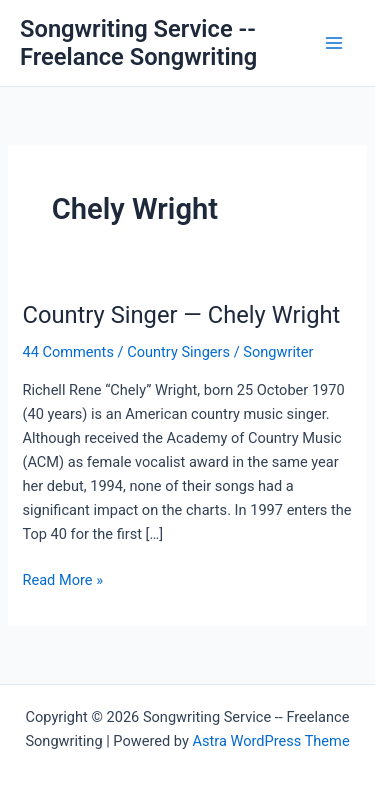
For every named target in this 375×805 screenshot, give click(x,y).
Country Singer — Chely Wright (181, 315)
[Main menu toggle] (334, 43)
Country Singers (178, 352)
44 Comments (67, 352)
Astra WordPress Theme (270, 741)
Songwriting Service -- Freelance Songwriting (138, 43)
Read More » (62, 580)
